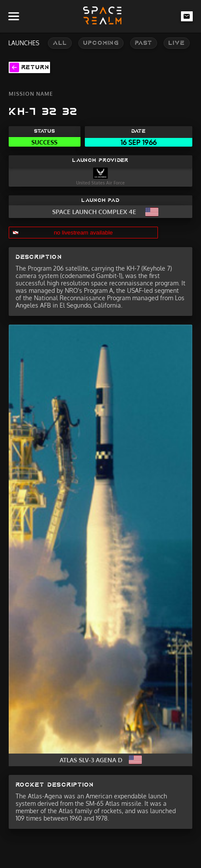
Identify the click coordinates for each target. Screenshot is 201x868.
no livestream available (84, 233)
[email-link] (187, 16)
